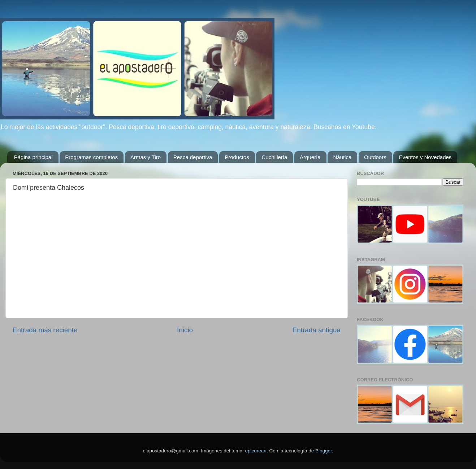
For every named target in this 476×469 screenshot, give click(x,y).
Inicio (185, 330)
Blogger (324, 451)
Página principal (33, 157)
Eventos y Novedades (425, 157)
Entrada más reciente (45, 330)
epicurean (256, 451)
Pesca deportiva (193, 157)
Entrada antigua (317, 330)
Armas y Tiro (146, 157)
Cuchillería (274, 157)
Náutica (342, 157)
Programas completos (91, 157)
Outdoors (375, 157)
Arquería (310, 157)
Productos (237, 157)
